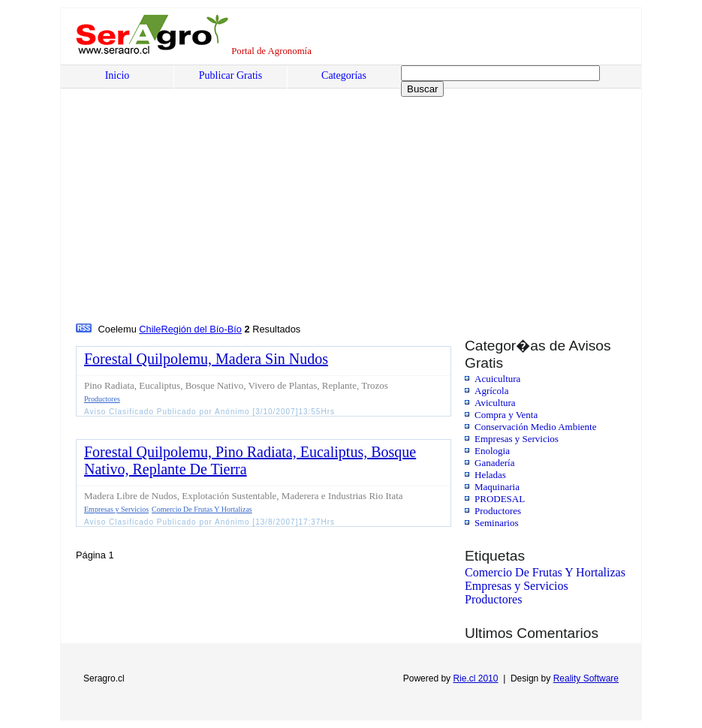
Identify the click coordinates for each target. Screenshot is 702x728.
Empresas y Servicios (517, 439)
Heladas (490, 475)
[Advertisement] (190, 208)
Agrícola (491, 391)
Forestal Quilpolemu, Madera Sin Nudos (206, 359)
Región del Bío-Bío (202, 329)
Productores (498, 511)
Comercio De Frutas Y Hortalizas (545, 572)
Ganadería (494, 463)
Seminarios (497, 523)
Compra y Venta (506, 415)
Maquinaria (497, 487)
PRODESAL (500, 499)
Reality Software (586, 678)
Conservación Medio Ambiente (535, 427)
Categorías (344, 75)
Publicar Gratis (230, 75)
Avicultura (495, 403)
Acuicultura (497, 379)
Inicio (118, 75)
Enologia (492, 451)
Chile (150, 329)
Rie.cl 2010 (475, 678)
